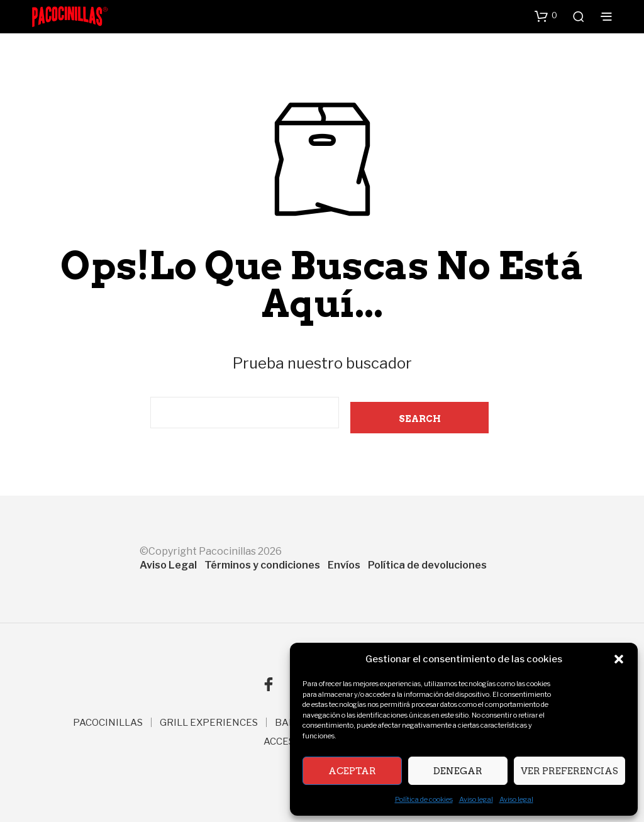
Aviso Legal (168, 565)
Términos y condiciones (262, 565)
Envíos (344, 565)
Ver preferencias (569, 771)
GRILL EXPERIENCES (209, 723)
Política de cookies (424, 799)
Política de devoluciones (427, 565)
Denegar (458, 771)
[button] (619, 659)
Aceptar (352, 771)
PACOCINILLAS (108, 723)
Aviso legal (476, 799)
